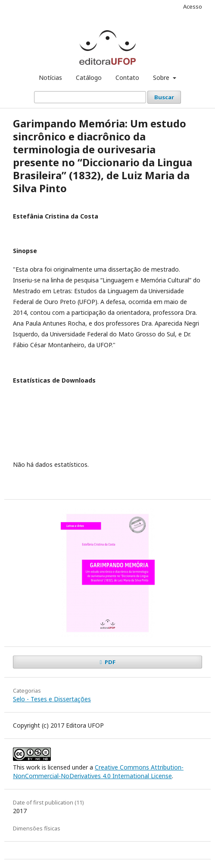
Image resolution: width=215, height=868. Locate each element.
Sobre (162, 78)
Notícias (50, 78)
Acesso (193, 6)
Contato (127, 78)
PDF (109, 662)
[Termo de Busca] (90, 97)
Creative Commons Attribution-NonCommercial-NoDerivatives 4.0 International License (98, 771)
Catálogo (89, 78)
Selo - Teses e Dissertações (52, 699)
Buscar (164, 97)
